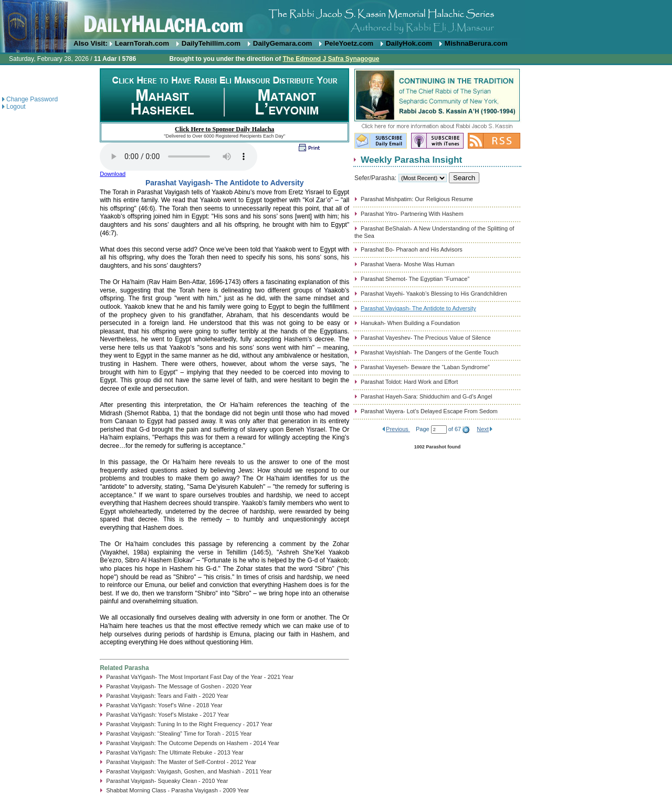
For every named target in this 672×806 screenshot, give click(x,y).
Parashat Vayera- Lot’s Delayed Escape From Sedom (429, 411)
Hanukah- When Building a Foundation (410, 323)
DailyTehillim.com (211, 43)
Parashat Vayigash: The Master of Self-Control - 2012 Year (181, 762)
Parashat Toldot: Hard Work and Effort (409, 382)
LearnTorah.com (142, 43)
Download (113, 174)
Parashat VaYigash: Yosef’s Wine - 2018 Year (164, 705)
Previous (398, 429)
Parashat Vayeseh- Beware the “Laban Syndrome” (425, 367)
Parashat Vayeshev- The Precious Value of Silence (426, 338)
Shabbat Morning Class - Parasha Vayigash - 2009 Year (177, 790)
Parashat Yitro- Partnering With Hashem (412, 214)
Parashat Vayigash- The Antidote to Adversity (418, 308)
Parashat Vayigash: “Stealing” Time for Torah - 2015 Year (179, 734)
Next (483, 429)
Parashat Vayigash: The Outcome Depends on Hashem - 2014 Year (193, 743)
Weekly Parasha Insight (411, 160)
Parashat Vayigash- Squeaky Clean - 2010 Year (167, 781)
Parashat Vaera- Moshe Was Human (408, 264)
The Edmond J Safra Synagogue (331, 59)
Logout (16, 107)
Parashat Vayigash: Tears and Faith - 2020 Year (167, 696)
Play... (178, 156)
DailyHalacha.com (336, 20)
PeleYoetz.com (349, 43)
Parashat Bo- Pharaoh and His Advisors (412, 249)
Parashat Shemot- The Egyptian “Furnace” (415, 279)
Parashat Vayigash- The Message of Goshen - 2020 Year (179, 686)
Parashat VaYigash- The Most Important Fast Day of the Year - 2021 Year (200, 677)
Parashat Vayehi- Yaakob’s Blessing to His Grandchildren (434, 294)
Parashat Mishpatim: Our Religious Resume (417, 199)
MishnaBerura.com (476, 43)
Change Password (32, 99)
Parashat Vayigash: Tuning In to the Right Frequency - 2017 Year (189, 724)
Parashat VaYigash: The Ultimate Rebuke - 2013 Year (175, 752)
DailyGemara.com (283, 43)
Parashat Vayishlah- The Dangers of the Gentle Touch (429, 352)
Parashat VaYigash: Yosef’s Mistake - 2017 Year (167, 715)
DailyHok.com (409, 43)
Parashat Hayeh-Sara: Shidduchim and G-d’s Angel (427, 396)
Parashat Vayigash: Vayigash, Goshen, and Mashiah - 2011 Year (189, 771)
